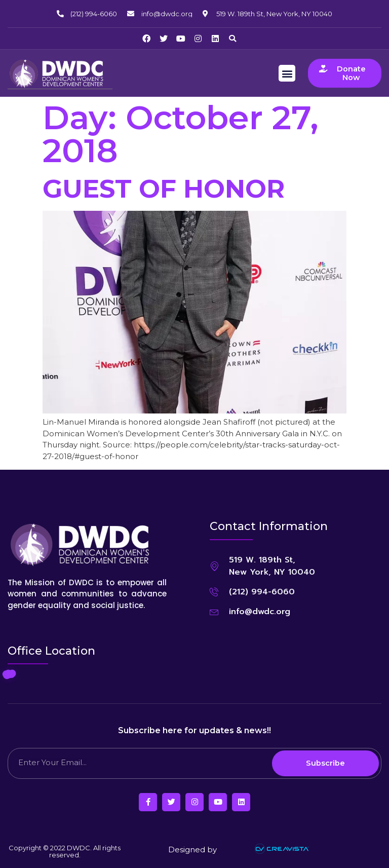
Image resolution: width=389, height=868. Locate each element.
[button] (232, 39)
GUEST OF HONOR (164, 188)
